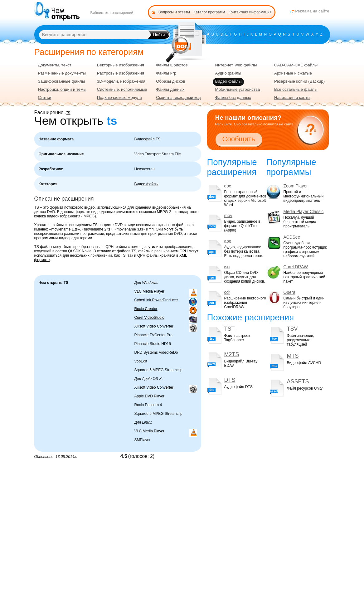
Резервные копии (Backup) (299, 81)
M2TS (232, 354)
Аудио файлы (228, 73)
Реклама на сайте (312, 11)
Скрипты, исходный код (178, 97)
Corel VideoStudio (150, 318)
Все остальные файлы (296, 89)
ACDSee (292, 237)
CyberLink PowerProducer (156, 300)
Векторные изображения (121, 65)
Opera (289, 292)
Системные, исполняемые (122, 89)
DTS (230, 380)
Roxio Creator (146, 309)
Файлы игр (166, 73)
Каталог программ (209, 12)
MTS (293, 356)
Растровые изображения (121, 73)
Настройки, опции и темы (62, 89)
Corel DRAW (296, 267)
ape (228, 241)
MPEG (89, 216)
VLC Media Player (150, 291)
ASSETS (298, 381)
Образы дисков (170, 81)
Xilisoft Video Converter (154, 326)
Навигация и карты (292, 97)
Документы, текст (55, 65)
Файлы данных (170, 89)
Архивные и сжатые (293, 73)
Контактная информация (250, 12)
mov (228, 216)
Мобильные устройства (238, 89)
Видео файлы (146, 184)
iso (227, 267)
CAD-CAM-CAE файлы (296, 65)
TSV (292, 329)
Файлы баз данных (233, 97)
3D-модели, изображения (121, 81)
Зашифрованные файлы (62, 81)
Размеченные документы (62, 73)
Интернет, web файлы (236, 65)
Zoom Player (296, 186)
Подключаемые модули (119, 97)
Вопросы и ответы (174, 12)
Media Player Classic (304, 212)
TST (230, 329)
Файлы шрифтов (172, 65)
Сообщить (239, 139)
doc (228, 186)
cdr (227, 292)
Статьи (45, 97)
